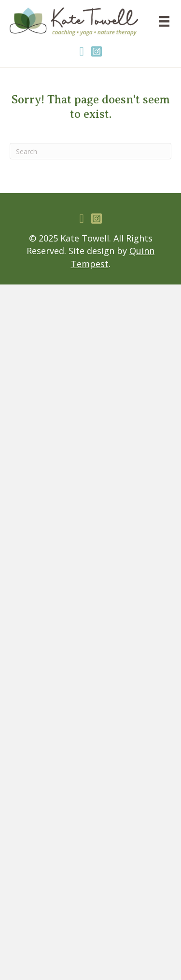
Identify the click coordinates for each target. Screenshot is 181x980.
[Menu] (164, 21)
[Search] (90, 151)
